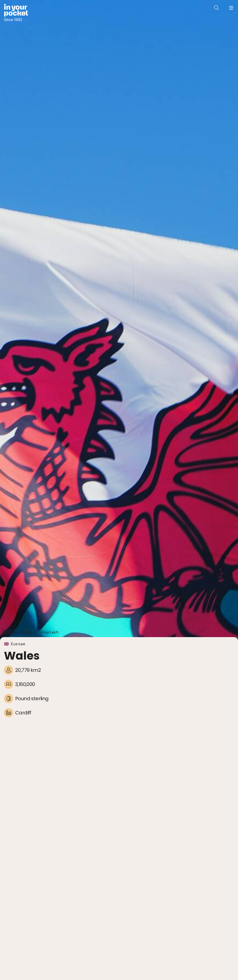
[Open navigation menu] (231, 8)
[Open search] (216, 8)
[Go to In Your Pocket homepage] (16, 13)
